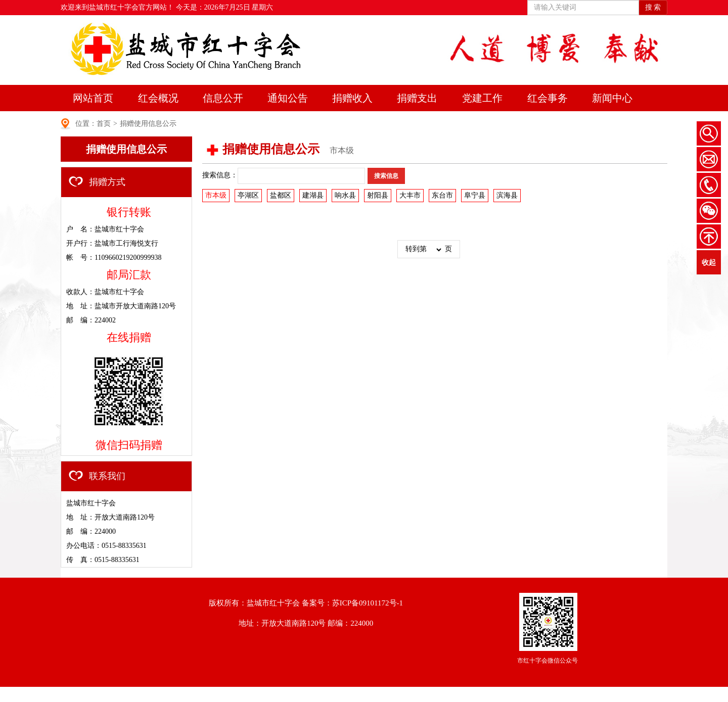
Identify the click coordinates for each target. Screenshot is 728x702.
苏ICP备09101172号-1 (368, 603)
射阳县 (378, 195)
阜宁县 (475, 195)
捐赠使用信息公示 (148, 124)
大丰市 (410, 195)
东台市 (442, 195)
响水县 (345, 195)
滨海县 (507, 195)
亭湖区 (248, 195)
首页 (104, 124)
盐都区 (281, 195)
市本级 (216, 195)
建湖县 (313, 195)
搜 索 (653, 7)
